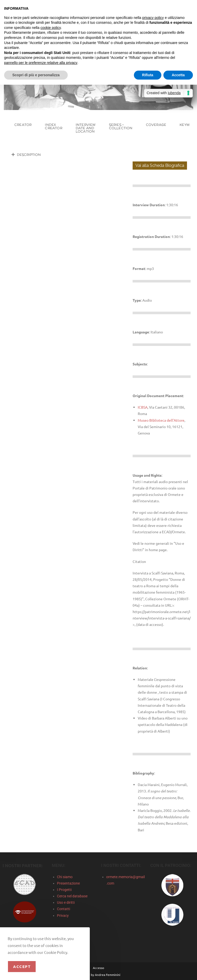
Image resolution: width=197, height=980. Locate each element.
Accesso (98, 968)
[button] (67, 154)
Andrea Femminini (108, 975)
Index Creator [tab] (53, 126)
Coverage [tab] (156, 125)
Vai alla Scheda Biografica (160, 165)
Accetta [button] (178, 75)
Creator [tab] (23, 125)
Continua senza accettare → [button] (169, 7)
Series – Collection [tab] (121, 126)
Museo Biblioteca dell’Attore (161, 420)
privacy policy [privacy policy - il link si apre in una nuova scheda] (153, 18)
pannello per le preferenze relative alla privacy (41, 63)
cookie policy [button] (51, 28)
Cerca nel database (72, 896)
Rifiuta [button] (148, 75)
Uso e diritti (66, 902)
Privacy (63, 916)
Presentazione (68, 883)
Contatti (63, 909)
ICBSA (143, 407)
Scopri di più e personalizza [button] (36, 75)
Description (29, 155)
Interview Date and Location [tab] (86, 128)
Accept (22, 966)
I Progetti (64, 890)
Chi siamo (65, 877)
